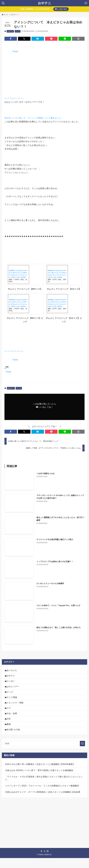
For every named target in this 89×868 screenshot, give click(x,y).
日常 (10, 727)
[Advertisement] (45, 827)
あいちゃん (13, 671)
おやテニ (44, 3)
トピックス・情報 (16, 708)
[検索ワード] (45, 753)
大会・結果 (13, 721)
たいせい (12, 683)
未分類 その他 (14, 739)
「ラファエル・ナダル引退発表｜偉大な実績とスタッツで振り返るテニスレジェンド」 (44, 788)
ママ (10, 714)
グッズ (18, 31)
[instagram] (48, 861)
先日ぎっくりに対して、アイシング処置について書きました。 (34, 118)
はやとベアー (14, 689)
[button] (11, 39)
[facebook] (41, 861)
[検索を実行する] (82, 753)
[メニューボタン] (86, 3)
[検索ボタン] (3, 3)
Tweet (15, 51)
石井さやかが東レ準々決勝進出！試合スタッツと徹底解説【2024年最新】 (40, 774)
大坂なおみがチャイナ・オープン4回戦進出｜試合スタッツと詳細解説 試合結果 (43, 802)
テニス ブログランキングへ (14, 98)
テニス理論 (13, 702)
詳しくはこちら (61, 9)
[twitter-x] (44, 861)
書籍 (10, 733)
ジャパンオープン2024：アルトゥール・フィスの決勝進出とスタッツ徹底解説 (42, 796)
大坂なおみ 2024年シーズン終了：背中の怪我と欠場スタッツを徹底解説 (39, 780)
